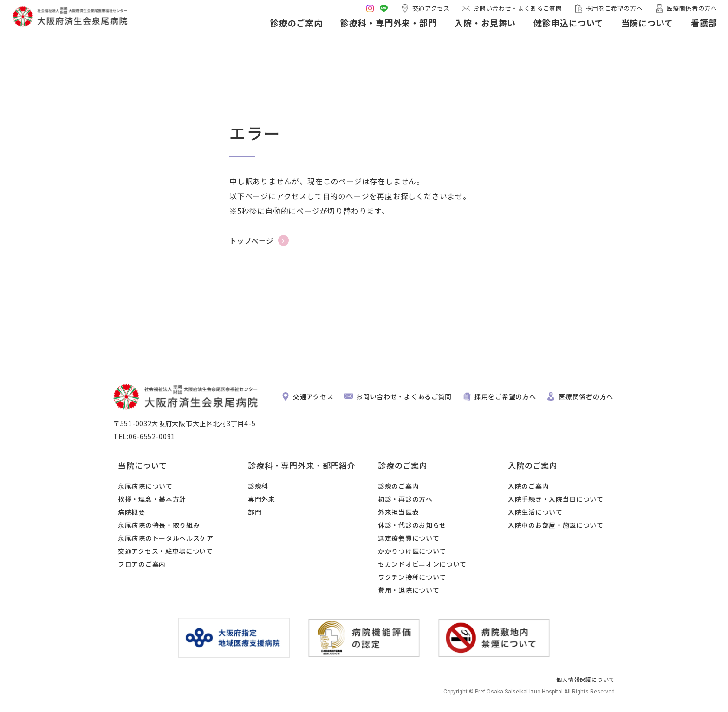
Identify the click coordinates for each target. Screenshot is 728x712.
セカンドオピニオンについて (422, 564)
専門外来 (262, 499)
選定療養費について (409, 538)
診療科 (258, 486)
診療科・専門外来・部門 (376, 32)
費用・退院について (409, 590)
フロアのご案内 (142, 564)
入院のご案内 (528, 486)
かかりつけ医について (412, 551)
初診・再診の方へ (405, 499)
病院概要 (132, 512)
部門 (255, 512)
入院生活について (535, 512)
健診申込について (556, 32)
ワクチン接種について (412, 577)
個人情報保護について (585, 679)
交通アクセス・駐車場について (166, 551)
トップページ (253, 240)
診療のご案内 (284, 32)
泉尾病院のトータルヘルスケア (166, 538)
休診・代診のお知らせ (412, 525)
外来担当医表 (398, 512)
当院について (635, 32)
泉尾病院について (145, 486)
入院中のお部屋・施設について (556, 525)
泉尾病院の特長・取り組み (159, 525)
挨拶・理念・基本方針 (152, 499)
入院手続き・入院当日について (556, 499)
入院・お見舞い (473, 32)
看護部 (692, 32)
